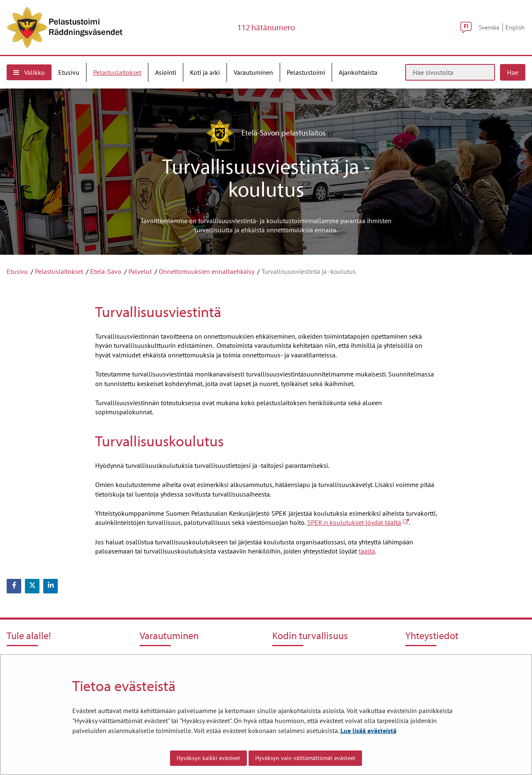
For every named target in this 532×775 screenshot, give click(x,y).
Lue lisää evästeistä (368, 731)
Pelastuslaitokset (59, 271)
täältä (367, 551)
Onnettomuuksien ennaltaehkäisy (207, 271)
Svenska (489, 27)
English (515, 27)
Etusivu (17, 271)
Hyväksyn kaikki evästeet (208, 758)
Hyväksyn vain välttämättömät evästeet (305, 758)
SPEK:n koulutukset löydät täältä (358, 522)
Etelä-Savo (106, 271)
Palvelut (140, 271)
